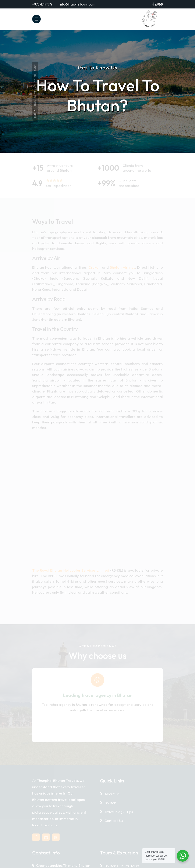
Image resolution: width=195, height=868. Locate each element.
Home (35, 114)
